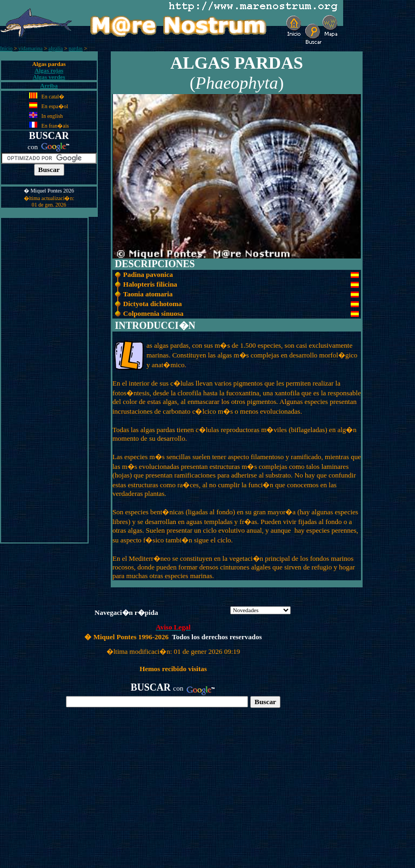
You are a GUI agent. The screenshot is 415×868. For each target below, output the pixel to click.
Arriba (49, 85)
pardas (76, 48)
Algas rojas (49, 70)
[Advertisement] (44, 380)
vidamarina (31, 48)
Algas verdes (49, 77)
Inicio (6, 48)
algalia (56, 48)
